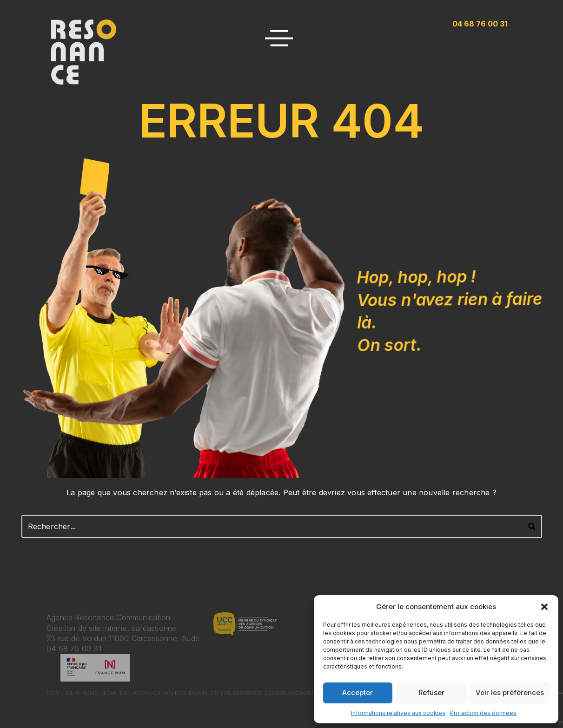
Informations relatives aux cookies (398, 713)
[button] (544, 607)
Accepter (358, 692)
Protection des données (483, 713)
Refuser (431, 692)
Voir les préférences (510, 692)
